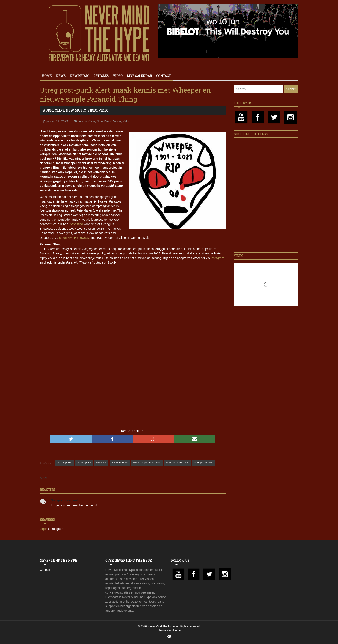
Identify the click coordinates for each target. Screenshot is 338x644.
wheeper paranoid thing (147, 463)
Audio (48, 110)
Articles (101, 76)
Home (47, 76)
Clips (59, 110)
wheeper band (120, 463)
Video (118, 76)
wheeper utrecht (203, 463)
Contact (164, 76)
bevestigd (77, 224)
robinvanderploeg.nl (169, 630)
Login (44, 529)
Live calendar (139, 76)
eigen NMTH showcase (75, 238)
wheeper (101, 463)
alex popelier (64, 463)
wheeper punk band (177, 463)
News (61, 76)
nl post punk (84, 463)
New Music (79, 76)
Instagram (217, 258)
